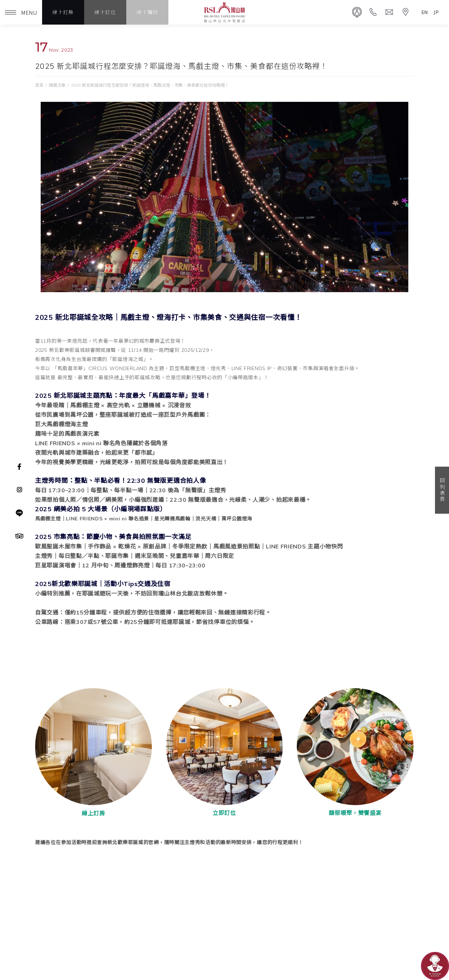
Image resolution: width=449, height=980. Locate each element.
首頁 (39, 85)
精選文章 (57, 85)
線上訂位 (105, 12)
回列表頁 (442, 490)
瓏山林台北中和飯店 (224, 12)
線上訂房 (63, 12)
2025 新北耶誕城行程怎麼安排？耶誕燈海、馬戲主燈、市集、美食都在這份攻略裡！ (150, 85)
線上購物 (147, 12)
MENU (21, 12)
